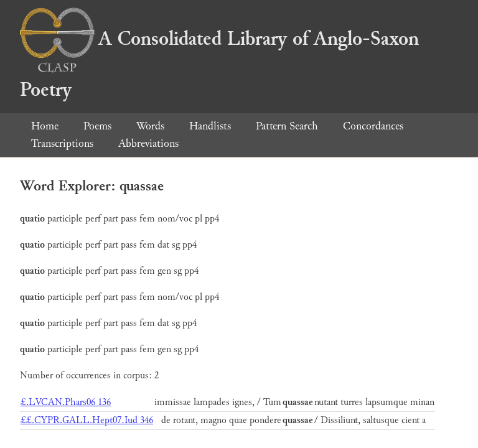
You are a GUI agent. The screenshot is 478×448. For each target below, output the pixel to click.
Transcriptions (62, 143)
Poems (97, 126)
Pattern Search (287, 126)
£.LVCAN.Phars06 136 (66, 402)
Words (150, 126)
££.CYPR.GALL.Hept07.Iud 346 (87, 420)
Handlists (210, 126)
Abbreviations (148, 143)
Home (45, 126)
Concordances (373, 126)
